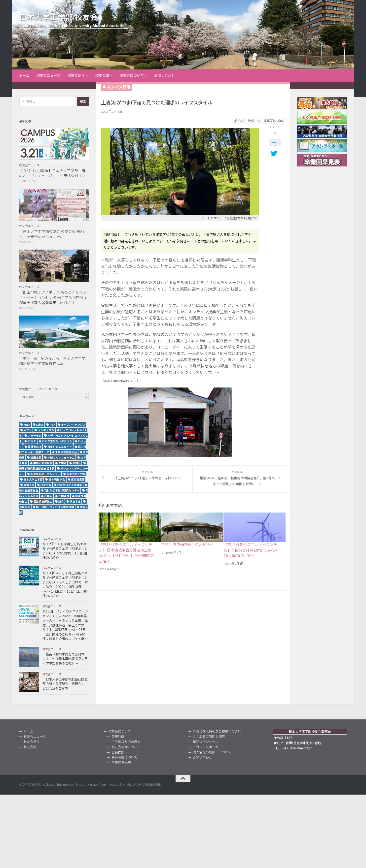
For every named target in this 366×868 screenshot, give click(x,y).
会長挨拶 (118, 752)
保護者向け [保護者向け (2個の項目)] (35, 447)
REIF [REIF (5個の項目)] (52, 425)
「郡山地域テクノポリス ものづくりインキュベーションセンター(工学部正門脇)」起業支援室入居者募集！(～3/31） (54, 297)
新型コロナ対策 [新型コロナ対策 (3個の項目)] (76, 474)
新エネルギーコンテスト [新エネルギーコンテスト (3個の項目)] (46, 474)
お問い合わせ (165, 76)
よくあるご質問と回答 (209, 737)
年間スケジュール (205, 742)
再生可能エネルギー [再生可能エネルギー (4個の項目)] (60, 447)
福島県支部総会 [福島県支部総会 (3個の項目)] (43, 501)
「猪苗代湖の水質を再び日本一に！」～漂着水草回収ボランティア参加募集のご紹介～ (65, 659)
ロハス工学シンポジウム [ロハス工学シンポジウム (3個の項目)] (57, 441)
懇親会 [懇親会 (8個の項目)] (77, 463)
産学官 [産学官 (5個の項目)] (48, 496)
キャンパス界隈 (117, 87)
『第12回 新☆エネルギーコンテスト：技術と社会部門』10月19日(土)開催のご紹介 (250, 550)
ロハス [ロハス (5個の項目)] (32, 441)
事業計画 (118, 737)
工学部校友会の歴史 (126, 742)
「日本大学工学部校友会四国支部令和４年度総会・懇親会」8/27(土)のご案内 (65, 684)
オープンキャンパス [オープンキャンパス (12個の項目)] (73, 425)
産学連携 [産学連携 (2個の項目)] (64, 496)
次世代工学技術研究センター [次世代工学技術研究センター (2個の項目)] (62, 490)
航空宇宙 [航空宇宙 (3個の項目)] (75, 501)
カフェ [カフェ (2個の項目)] (28, 430)
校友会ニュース (48, 76)
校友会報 (102, 76)
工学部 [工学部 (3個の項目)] (62, 463)
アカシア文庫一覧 (206, 747)
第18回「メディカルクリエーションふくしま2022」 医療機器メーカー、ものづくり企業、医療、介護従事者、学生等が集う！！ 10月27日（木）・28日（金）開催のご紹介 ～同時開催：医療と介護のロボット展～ (65, 625)
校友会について (132, 76)
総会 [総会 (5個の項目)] (61, 501)
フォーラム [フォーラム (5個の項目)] (35, 435)
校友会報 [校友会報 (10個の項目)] (46, 485)
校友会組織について (126, 747)
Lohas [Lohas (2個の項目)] (40, 425)
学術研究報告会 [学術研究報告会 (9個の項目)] (43, 463)
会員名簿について (124, 757)
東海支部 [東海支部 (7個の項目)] (29, 485)
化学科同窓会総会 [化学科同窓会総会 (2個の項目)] (66, 452)
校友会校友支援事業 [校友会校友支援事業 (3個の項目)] (70, 485)
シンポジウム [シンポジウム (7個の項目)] (46, 430)
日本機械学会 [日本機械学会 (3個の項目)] (57, 479)
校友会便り (76, 76)
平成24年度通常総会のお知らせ (187, 545)
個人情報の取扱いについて (212, 752)
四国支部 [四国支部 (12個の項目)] (36, 458)
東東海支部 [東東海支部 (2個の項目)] (78, 479)
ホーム (24, 76)
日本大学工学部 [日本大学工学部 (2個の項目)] (33, 479)
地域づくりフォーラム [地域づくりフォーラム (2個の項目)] (61, 458)
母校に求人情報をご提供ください (217, 731)
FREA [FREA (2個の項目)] (27, 425)
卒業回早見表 (121, 763)
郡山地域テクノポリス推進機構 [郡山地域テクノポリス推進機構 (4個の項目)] (55, 507)
